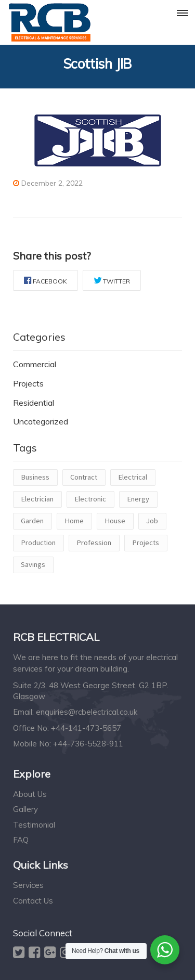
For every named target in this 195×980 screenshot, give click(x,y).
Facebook (45, 280)
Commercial (35, 364)
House (115, 521)
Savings (33, 564)
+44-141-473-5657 (86, 728)
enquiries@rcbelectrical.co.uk (87, 712)
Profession (94, 543)
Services (28, 885)
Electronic (90, 499)
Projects (28, 383)
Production (38, 543)
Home (74, 521)
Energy (138, 499)
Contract (84, 477)
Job (152, 521)
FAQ (21, 840)
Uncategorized (41, 421)
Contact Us (33, 901)
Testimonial (34, 825)
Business (35, 477)
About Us (30, 794)
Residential (34, 403)
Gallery (25, 809)
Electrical (133, 477)
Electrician (37, 499)
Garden (32, 521)
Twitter (112, 280)
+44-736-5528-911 (88, 744)
